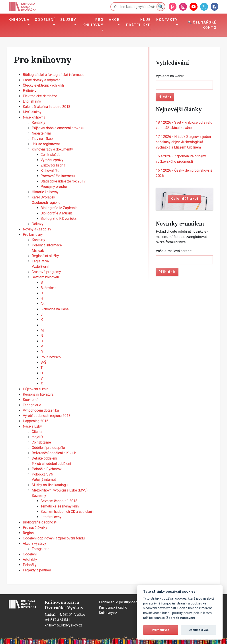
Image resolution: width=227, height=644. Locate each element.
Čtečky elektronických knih (43, 85)
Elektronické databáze (40, 96)
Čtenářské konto (202, 25)
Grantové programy (46, 272)
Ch (43, 304)
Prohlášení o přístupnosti (118, 602)
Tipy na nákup (42, 139)
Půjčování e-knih (36, 389)
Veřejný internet (44, 480)
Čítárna (37, 432)
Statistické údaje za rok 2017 (63, 181)
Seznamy (39, 496)
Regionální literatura (38, 394)
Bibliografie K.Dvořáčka (59, 219)
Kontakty (167, 20)
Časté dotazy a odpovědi (42, 80)
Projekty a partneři (37, 570)
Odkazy (38, 224)
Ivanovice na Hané (55, 309)
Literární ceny (51, 517)
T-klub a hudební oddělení (51, 464)
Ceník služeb (51, 155)
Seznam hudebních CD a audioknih (67, 512)
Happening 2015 (36, 421)
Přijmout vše (161, 630)
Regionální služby (45, 256)
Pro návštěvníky (35, 528)
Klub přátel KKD (139, 22)
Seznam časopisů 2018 (59, 501)
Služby (68, 20)
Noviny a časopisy (37, 229)
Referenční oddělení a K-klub (54, 453)
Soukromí (30, 400)
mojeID (37, 437)
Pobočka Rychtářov (47, 469)
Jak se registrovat (46, 144)
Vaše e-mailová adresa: (174, 251)
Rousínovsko (51, 357)
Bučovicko (49, 288)
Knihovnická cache (113, 607)
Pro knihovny (93, 22)
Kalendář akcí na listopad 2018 (47, 107)
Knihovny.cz (108, 613)
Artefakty (30, 560)
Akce (114, 20)
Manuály (38, 251)
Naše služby (32, 426)
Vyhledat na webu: (170, 76)
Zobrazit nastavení (181, 618)
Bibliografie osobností (40, 522)
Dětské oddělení (44, 458)
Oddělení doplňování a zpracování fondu (54, 538)
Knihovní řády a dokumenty (52, 149)
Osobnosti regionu (46, 203)
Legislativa (40, 261)
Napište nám (41, 133)
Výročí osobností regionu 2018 (47, 416)
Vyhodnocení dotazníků (41, 410)
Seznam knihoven (45, 277)
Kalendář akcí (185, 199)
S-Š (43, 362)
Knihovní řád (50, 171)
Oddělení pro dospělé (48, 448)
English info (32, 101)
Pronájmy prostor (54, 187)
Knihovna (19, 20)
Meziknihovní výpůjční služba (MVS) (60, 490)
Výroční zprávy (52, 160)
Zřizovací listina (53, 165)
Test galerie (32, 405)
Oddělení (45, 20)
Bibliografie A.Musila (57, 213)
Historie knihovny (45, 192)
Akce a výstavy (34, 544)
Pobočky (30, 565)
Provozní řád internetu (58, 176)
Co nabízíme (41, 442)
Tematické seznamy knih (60, 506)
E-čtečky (30, 91)
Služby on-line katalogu (50, 485)
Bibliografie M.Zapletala (59, 208)
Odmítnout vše (199, 630)
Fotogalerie (41, 549)
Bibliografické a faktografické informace (54, 75)
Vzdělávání (40, 267)
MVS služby (32, 112)
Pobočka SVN (42, 474)
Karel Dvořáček (43, 197)
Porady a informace (47, 245)
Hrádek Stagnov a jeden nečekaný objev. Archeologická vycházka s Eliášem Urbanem (183, 142)
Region (28, 533)
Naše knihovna (34, 117)
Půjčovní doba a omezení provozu (58, 128)
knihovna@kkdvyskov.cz (64, 625)
